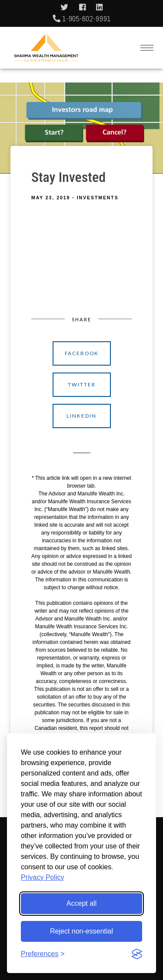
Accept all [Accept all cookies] (81, 903)
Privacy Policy (43, 877)
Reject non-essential (81, 931)
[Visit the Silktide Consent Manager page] (137, 954)
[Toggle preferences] (43, 954)
